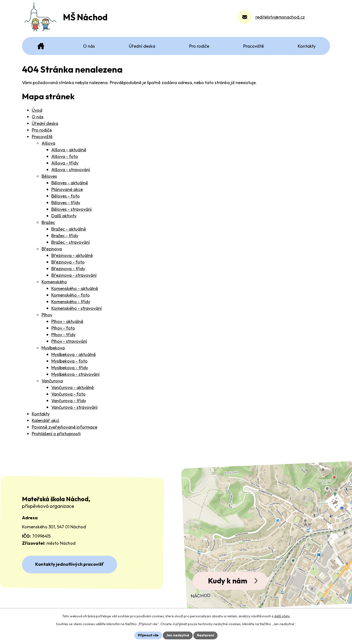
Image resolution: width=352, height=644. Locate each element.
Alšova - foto (65, 156)
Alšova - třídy (65, 163)
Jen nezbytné (178, 635)
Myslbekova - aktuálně (74, 354)
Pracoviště (42, 137)
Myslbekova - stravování (75, 374)
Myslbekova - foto (69, 361)
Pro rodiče (42, 130)
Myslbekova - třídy (70, 368)
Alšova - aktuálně (69, 150)
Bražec (48, 222)
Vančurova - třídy (69, 401)
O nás (38, 117)
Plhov (47, 315)
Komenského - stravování (77, 308)
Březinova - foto (68, 262)
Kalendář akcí (45, 420)
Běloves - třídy (66, 203)
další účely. (282, 616)
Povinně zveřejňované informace (65, 427)
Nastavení (205, 635)
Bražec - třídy (65, 236)
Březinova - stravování (74, 275)
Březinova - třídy (68, 269)
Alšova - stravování (71, 170)
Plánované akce (67, 189)
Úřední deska (45, 123)
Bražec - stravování (71, 242)
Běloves (49, 176)
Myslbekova (53, 348)
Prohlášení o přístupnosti (56, 434)
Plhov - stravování (69, 341)
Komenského (54, 282)
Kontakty (41, 414)
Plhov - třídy (63, 335)
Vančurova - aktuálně (73, 387)
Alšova (48, 143)
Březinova (52, 249)
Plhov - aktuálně (67, 321)
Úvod (37, 110)
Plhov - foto (63, 328)
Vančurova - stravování (74, 407)
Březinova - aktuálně (72, 255)
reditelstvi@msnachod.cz (280, 18)
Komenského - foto (71, 295)
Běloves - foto (66, 196)
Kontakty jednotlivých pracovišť (70, 564)
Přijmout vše (148, 635)
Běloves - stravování (71, 209)
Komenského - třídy (71, 302)
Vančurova (52, 381)
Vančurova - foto (68, 394)
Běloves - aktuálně (70, 183)
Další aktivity (64, 216)
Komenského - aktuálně (75, 288)
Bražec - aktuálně (69, 229)
